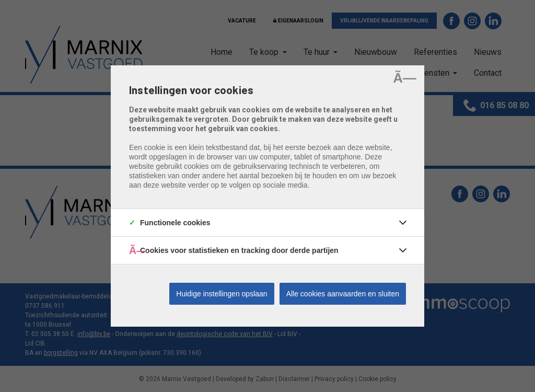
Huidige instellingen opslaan (222, 294)
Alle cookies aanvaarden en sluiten (343, 294)
